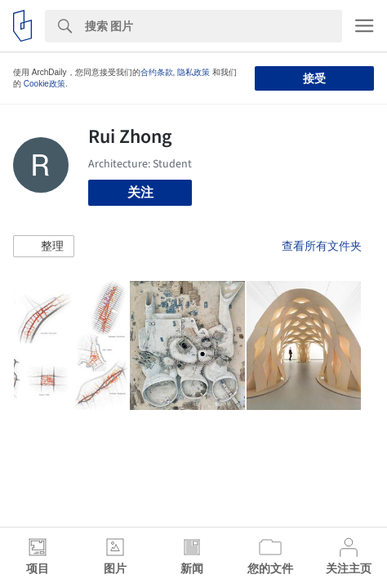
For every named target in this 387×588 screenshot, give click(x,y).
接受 (314, 78)
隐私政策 (193, 72)
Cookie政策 (44, 84)
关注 (140, 192)
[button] (44, 247)
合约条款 (157, 72)
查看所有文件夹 (322, 246)
